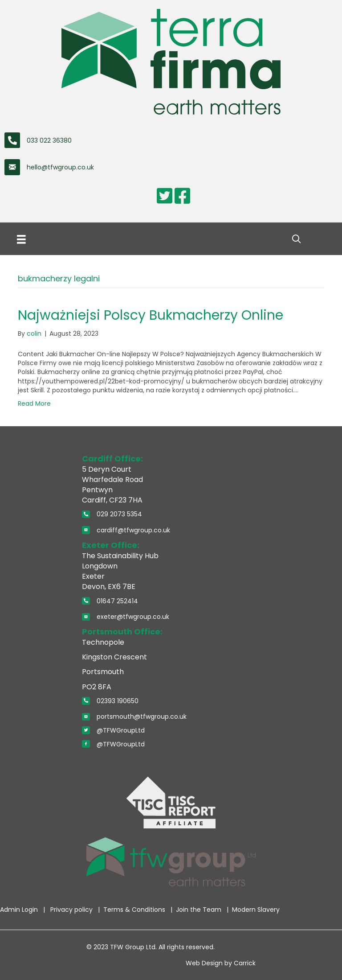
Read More (34, 404)
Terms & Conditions (135, 910)
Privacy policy (72, 910)
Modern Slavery (256, 910)
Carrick (245, 963)
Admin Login (20, 910)
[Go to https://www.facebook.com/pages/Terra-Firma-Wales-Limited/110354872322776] (182, 196)
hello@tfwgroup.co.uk (60, 167)
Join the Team (199, 910)
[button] (296, 239)
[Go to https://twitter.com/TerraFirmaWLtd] (164, 196)
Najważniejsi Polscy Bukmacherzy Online (151, 315)
